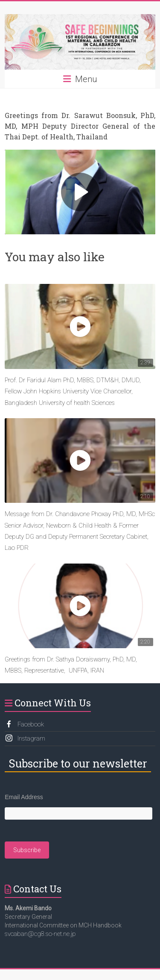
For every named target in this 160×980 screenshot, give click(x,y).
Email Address (24, 797)
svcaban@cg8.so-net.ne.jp (40, 934)
